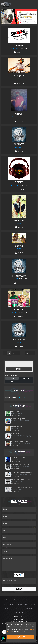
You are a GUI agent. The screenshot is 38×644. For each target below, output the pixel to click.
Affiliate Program (18, 609)
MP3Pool (10, 600)
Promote (13, 604)
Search (19, 369)
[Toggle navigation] (34, 4)
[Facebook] (4, 632)
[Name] (19, 509)
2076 (28, 353)
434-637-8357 (20, 619)
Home (4, 600)
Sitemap (7, 609)
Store (6, 604)
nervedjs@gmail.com (20, 622)
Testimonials (19, 612)
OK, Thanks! (21, 638)
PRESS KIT (29, 609)
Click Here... (22, 397)
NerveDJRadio (31, 600)
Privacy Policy (29, 604)
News (20, 604)
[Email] (19, 516)
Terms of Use (20, 600)
